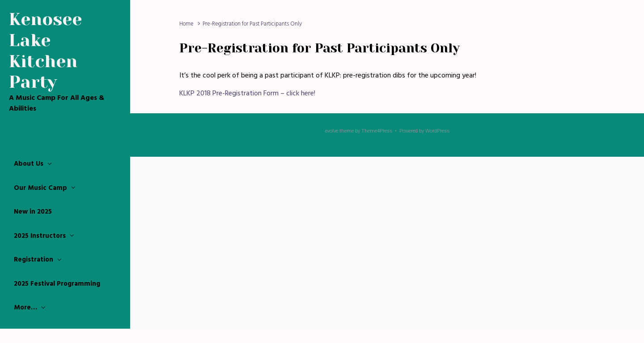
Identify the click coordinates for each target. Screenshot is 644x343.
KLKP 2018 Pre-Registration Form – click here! (247, 94)
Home (186, 24)
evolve (332, 131)
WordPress (437, 131)
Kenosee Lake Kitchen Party (45, 50)
